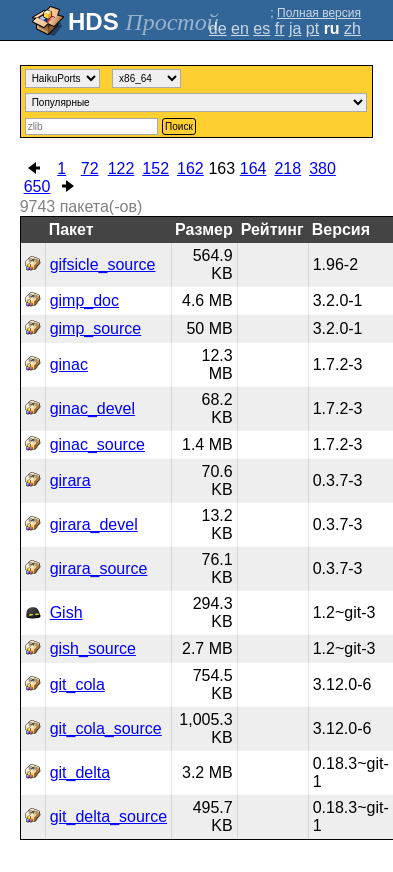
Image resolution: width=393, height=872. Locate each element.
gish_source (93, 648)
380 (322, 168)
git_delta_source (108, 816)
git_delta (80, 772)
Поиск (179, 126)
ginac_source (97, 444)
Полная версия (319, 13)
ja (295, 28)
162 (190, 168)
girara (70, 480)
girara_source (99, 568)
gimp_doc (84, 300)
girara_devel (94, 524)
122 (121, 168)
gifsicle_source (103, 264)
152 (155, 168)
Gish (66, 612)
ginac (69, 364)
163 (221, 168)
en (240, 28)
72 (90, 168)
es (261, 28)
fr (280, 28)
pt (312, 28)
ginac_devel (92, 408)
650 (37, 186)
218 (287, 168)
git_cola (77, 684)
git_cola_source (106, 728)
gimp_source (96, 328)
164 (253, 168)
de (218, 28)
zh (352, 28)
